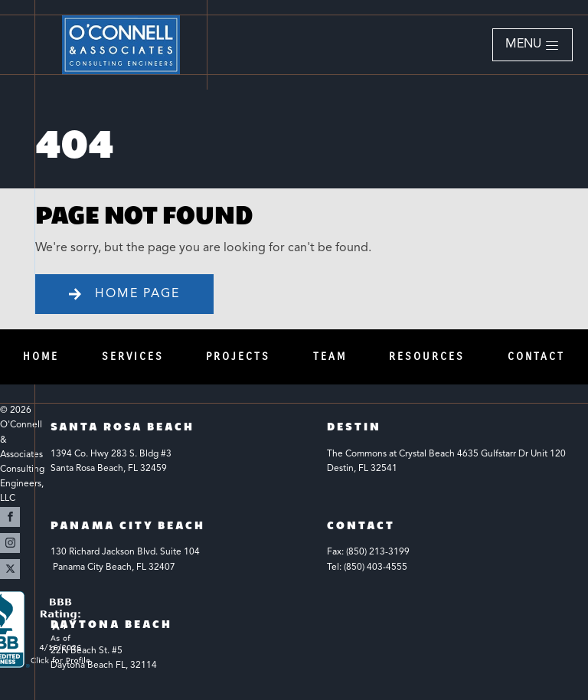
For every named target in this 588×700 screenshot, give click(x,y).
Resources (427, 357)
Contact (536, 357)
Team (330, 357)
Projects (238, 357)
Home (41, 357)
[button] (532, 45)
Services (133, 357)
